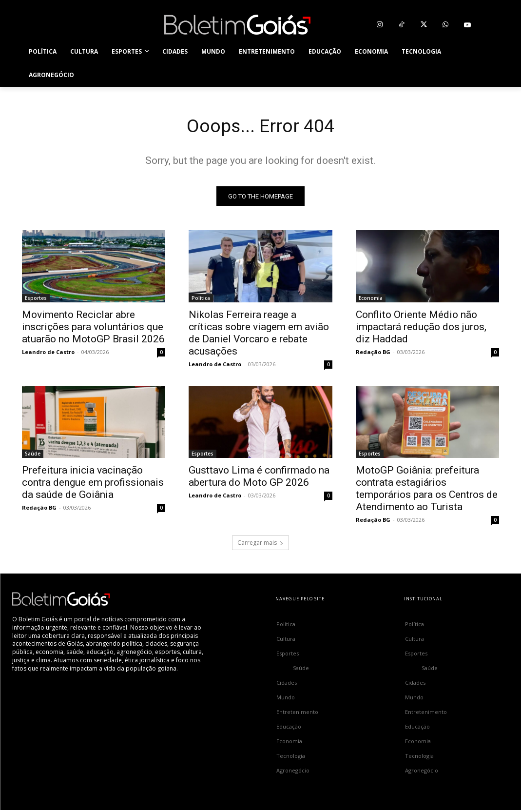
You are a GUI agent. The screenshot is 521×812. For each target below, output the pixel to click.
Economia (371, 299)
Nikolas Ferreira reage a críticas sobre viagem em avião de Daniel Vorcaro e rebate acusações (259, 334)
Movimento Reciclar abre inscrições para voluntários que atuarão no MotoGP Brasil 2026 (93, 328)
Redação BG (373, 353)
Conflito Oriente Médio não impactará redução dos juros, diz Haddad (421, 328)
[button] (488, 63)
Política (201, 299)
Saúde (33, 456)
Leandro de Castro (48, 353)
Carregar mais (260, 545)
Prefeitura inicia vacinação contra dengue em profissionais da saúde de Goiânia (93, 484)
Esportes (36, 299)
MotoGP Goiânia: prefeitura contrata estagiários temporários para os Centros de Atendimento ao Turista (427, 490)
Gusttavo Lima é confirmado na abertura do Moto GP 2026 (259, 478)
